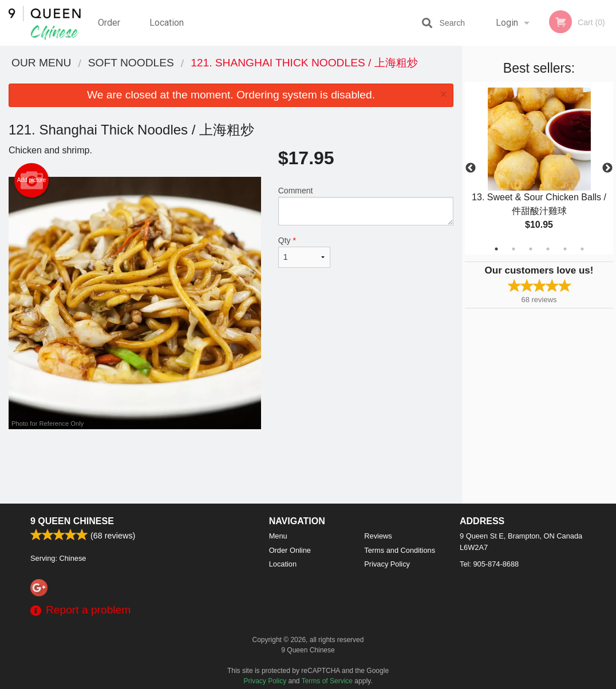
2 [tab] (514, 249)
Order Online (110, 31)
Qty (304, 252)
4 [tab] (548, 249)
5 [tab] (565, 249)
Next (607, 168)
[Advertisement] (231, 466)
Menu (278, 536)
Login (507, 23)
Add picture (32, 180)
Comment (366, 206)
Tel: (489, 564)
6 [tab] (582, 249)
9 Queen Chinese (72, 521)
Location (167, 23)
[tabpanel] (539, 168)
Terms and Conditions (400, 550)
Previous (471, 168)
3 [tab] (531, 249)
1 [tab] (496, 249)
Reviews (378, 536)
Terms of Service (327, 681)
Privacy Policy (387, 564)
